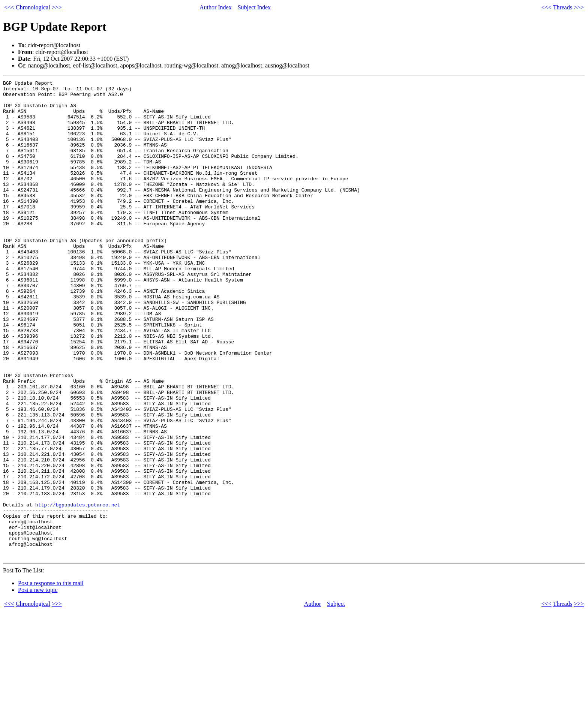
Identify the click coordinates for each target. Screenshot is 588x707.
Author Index (216, 7)
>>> (57, 7)
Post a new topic (38, 685)
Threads (562, 7)
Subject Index (254, 7)
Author (313, 699)
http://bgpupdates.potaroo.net (78, 590)
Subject (336, 699)
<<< (9, 7)
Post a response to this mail (51, 679)
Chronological (33, 7)
